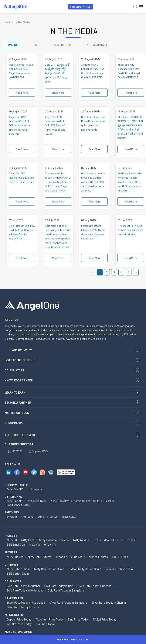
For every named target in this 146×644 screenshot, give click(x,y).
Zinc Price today (78, 620)
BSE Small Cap (16, 545)
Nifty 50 (12, 541)
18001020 (15, 452)
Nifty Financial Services (54, 541)
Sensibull (12, 517)
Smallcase (27, 517)
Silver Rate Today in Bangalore (68, 603)
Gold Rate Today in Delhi (59, 586)
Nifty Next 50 (82, 541)
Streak (41, 517)
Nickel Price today (105, 620)
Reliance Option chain (119, 570)
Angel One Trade (37, 502)
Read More (22, 93)
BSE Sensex (127, 541)
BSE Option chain (18, 574)
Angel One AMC (15, 490)
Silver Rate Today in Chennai (109, 603)
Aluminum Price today (49, 620)
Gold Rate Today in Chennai (95, 586)
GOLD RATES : (14, 582)
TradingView (69, 517)
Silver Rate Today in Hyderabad (26, 603)
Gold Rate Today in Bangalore (66, 591)
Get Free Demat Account (73, 639)
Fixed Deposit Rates (18, 506)
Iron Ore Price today (19, 625)
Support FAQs (38, 452)
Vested (54, 517)
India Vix (35, 545)
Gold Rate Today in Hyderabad (25, 591)
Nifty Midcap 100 (105, 541)
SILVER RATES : (15, 599)
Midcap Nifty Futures (69, 557)
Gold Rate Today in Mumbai (23, 586)
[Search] (135, 7)
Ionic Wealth (35, 490)
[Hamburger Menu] (141, 7)
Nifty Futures (15, 557)
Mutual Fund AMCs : (19, 632)
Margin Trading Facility (87, 502)
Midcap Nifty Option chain (85, 570)
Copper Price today (19, 620)
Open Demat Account (81, 7)
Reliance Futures (97, 557)
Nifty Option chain (18, 570)
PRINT (36, 45)
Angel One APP (15, 502)
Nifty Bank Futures (40, 557)
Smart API (110, 502)
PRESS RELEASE (65, 45)
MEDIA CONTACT (100, 45)
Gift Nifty (50, 545)
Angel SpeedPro (60, 502)
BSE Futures (120, 557)
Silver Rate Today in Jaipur (23, 608)
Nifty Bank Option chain (49, 570)
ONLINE (13, 45)
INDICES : (11, 536)
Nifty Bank (28, 541)
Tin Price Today (46, 625)
